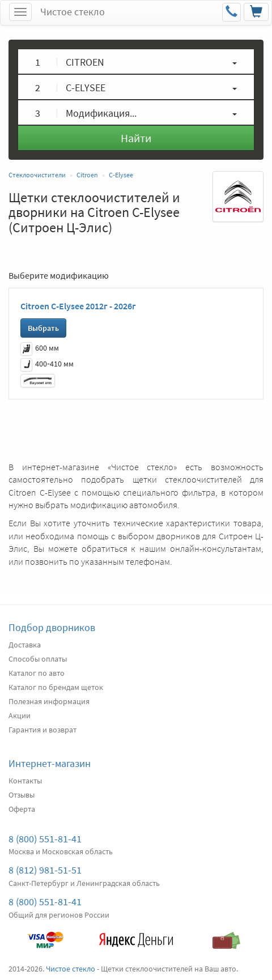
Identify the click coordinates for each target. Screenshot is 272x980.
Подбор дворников (52, 627)
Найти (136, 138)
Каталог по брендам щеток (56, 687)
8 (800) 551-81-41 (45, 839)
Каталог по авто (37, 673)
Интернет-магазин (50, 763)
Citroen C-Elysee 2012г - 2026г (78, 306)
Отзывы (22, 795)
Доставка (25, 645)
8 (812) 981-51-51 (45, 870)
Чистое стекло (73, 12)
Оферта (22, 809)
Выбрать (43, 328)
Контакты (25, 781)
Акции (20, 715)
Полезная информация (49, 701)
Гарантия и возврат (42, 730)
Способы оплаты (38, 659)
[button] (136, 61)
